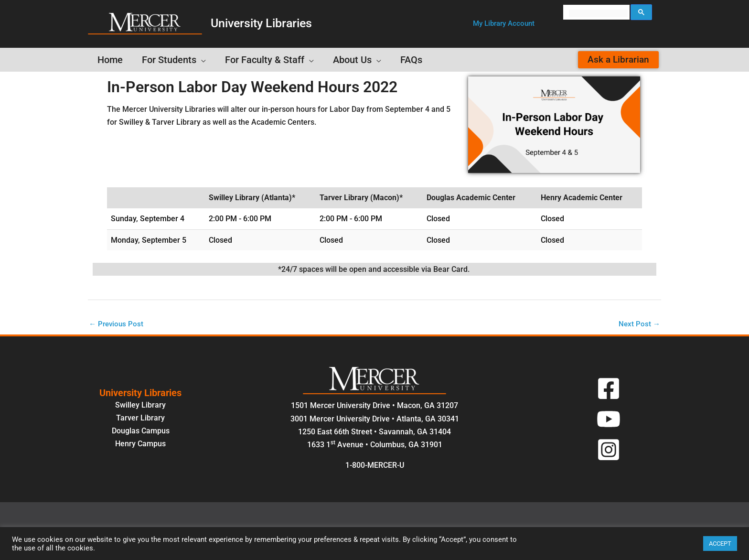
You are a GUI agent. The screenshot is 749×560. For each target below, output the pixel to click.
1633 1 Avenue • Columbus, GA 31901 (375, 446)
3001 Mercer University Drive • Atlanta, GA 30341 (375, 419)
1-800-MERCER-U (375, 466)
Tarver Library (140, 419)
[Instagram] (609, 451)
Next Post (639, 324)
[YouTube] (609, 420)
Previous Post (117, 324)
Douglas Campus (141, 432)
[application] (201, 60)
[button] (504, 24)
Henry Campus (140, 445)
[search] (598, 13)
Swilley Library (140, 405)
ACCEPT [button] (720, 544)
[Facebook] (609, 389)
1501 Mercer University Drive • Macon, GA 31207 (374, 406)
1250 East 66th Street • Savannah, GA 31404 (374, 433)
